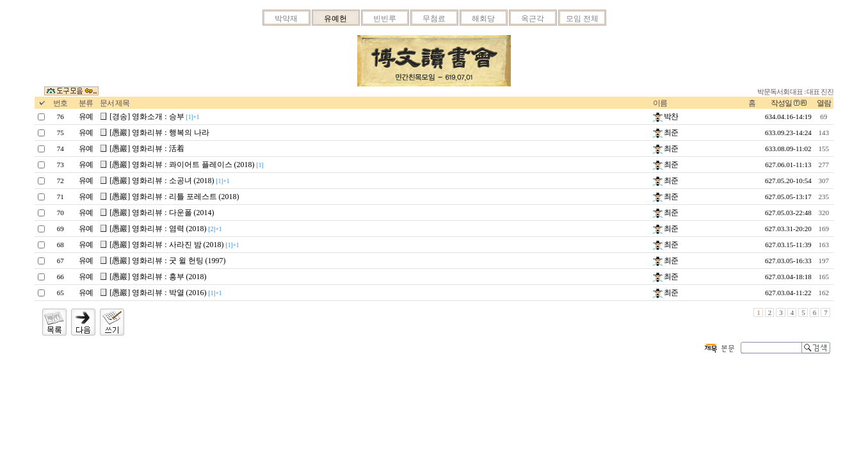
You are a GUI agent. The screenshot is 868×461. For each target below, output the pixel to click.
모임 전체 (582, 19)
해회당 (483, 19)
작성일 (781, 103)
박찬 (665, 117)
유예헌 (335, 19)
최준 (665, 133)
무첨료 (434, 19)
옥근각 (533, 19)
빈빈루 (385, 19)
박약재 (286, 19)
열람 (824, 103)
